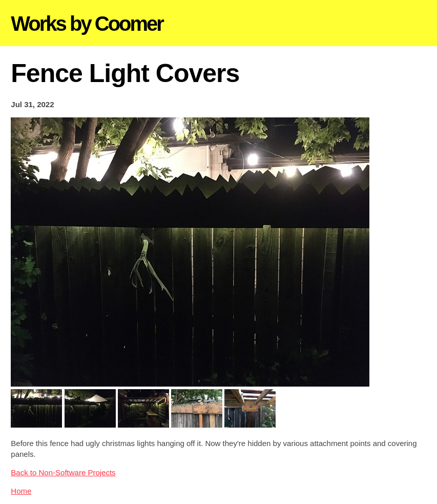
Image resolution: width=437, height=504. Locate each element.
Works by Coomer (87, 24)
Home (21, 491)
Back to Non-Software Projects (63, 472)
